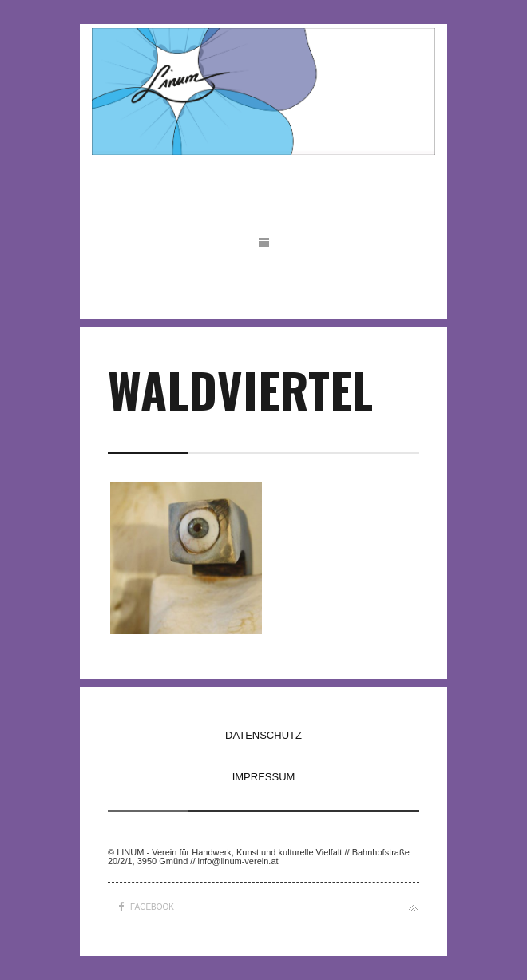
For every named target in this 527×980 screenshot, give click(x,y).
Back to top (413, 909)
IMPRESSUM (264, 777)
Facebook (152, 907)
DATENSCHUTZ (263, 735)
